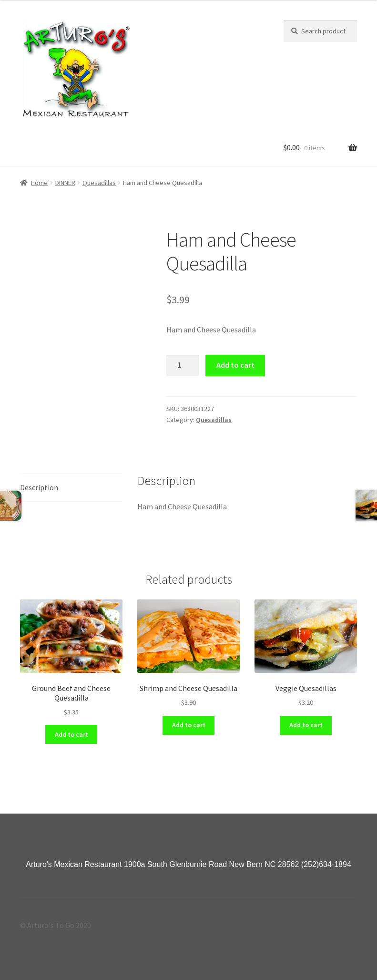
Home (39, 183)
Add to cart (235, 365)
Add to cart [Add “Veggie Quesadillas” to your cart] (306, 725)
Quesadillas (99, 183)
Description (39, 487)
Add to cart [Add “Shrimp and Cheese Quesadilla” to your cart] (189, 725)
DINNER (65, 183)
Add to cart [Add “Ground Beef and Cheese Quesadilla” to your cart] (71, 734)
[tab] (71, 488)
